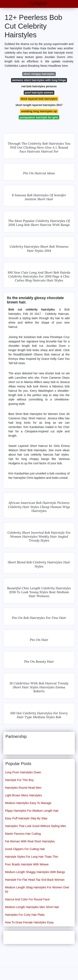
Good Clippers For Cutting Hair (25, 849)
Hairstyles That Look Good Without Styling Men (36, 826)
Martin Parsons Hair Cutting (23, 834)
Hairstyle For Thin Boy (19, 780)
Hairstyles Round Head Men (23, 788)
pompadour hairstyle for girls (39, 117)
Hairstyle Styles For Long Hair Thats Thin (32, 857)
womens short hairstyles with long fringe (39, 80)
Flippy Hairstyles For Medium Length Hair (32, 811)
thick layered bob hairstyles (39, 99)
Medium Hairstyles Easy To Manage (28, 803)
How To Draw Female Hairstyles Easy (29, 922)
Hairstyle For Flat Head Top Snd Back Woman (35, 880)
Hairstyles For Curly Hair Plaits (25, 915)
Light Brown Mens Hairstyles (23, 795)
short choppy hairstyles (39, 74)
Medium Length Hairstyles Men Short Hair (32, 907)
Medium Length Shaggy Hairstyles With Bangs (35, 872)
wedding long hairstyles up (39, 111)
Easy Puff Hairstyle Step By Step (26, 818)
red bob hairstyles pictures (39, 86)
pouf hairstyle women (39, 93)
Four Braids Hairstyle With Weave (27, 864)
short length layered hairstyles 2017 (39, 105)
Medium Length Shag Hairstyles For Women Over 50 (37, 890)
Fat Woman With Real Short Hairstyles (30, 841)
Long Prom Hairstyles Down (23, 772)
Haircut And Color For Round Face (27, 899)
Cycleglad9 (38, 3)
